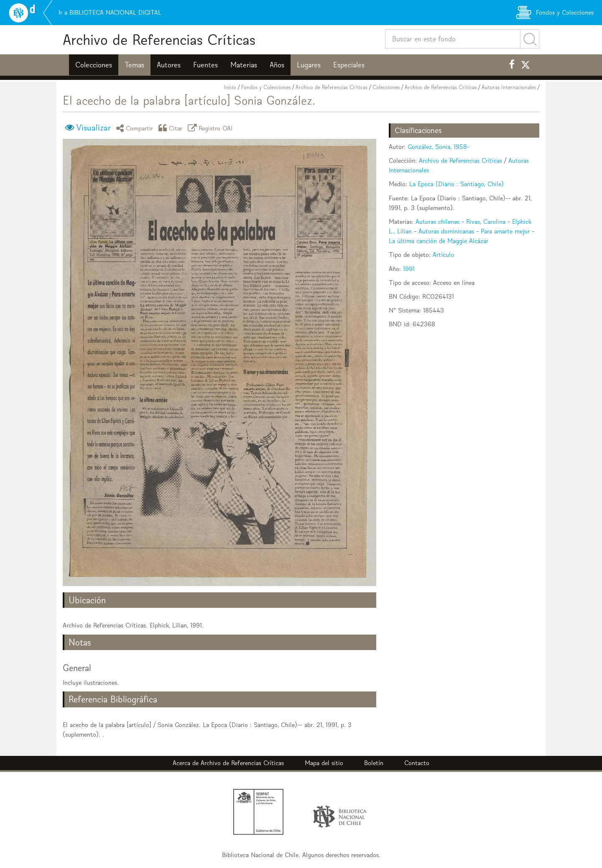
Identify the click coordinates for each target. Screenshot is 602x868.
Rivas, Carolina (486, 221)
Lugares (309, 65)
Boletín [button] (374, 763)
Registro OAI (212, 128)
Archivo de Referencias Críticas (159, 40)
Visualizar (93, 128)
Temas (134, 65)
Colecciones (94, 65)
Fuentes (205, 65)
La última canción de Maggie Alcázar (439, 241)
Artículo (443, 255)
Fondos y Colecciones (266, 87)
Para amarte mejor (505, 231)
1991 (409, 269)
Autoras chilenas (437, 221)
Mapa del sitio (324, 763)
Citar (172, 128)
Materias (244, 65)
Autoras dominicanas (446, 231)
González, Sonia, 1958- (439, 147)
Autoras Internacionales (509, 87)
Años (277, 65)
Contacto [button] (417, 763)
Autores (169, 65)
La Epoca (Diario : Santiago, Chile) (457, 184)
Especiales (349, 65)
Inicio (230, 87)
